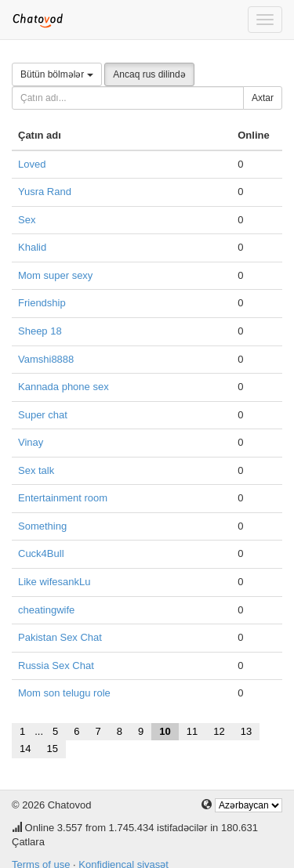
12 (219, 731)
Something (42, 526)
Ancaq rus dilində (149, 74)
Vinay (31, 442)
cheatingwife (46, 610)
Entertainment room (63, 498)
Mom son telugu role (64, 693)
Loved (32, 164)
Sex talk (36, 470)
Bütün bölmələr (57, 74)
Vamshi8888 (46, 359)
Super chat (43, 415)
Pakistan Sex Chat (60, 637)
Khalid (32, 247)
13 (246, 731)
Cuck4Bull (41, 553)
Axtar (263, 98)
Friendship (42, 303)
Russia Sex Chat (56, 665)
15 (52, 749)
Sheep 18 (40, 331)
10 (165, 731)
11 (192, 731)
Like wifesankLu (54, 582)
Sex (27, 220)
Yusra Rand (45, 192)
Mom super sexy (55, 275)
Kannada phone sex (64, 387)
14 (25, 749)
